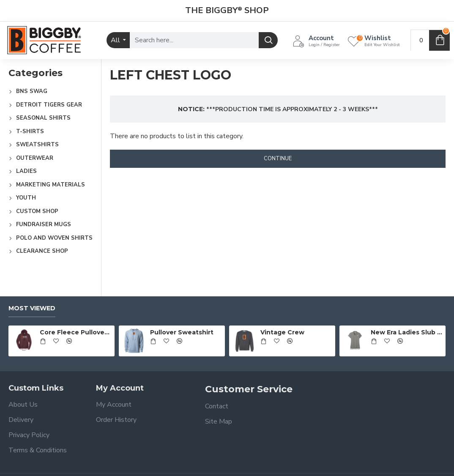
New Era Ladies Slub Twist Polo (407, 332)
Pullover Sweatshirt (182, 332)
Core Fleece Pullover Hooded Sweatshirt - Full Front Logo (76, 332)
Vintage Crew (282, 332)
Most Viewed (32, 308)
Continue (278, 159)
